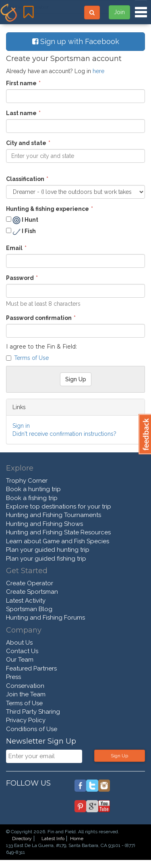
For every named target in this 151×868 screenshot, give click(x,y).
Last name (21, 113)
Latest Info (53, 839)
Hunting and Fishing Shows (44, 524)
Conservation (25, 686)
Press (13, 677)
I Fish (21, 232)
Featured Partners (31, 668)
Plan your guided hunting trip (48, 550)
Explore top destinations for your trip (59, 507)
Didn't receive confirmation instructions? (64, 434)
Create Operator (30, 583)
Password (20, 278)
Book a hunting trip (33, 489)
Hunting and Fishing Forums (46, 618)
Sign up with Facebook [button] (76, 41)
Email (14, 248)
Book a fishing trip (32, 498)
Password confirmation (39, 318)
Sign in (21, 426)
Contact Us (22, 651)
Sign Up (119, 756)
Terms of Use (31, 358)
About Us (19, 643)
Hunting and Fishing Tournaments (54, 515)
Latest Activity (26, 601)
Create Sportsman (32, 592)
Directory (22, 839)
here (98, 71)
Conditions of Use (32, 729)
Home (77, 839)
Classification (25, 179)
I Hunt (22, 220)
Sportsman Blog (29, 609)
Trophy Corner (27, 481)
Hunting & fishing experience (48, 209)
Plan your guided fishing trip (46, 559)
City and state (26, 143)
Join (119, 12)
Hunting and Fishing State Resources (58, 532)
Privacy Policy (26, 720)
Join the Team (26, 694)
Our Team (20, 660)
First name (21, 83)
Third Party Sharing (33, 712)
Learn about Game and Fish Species (58, 541)
